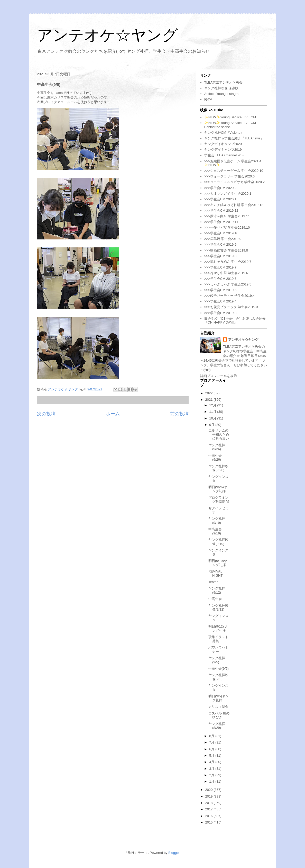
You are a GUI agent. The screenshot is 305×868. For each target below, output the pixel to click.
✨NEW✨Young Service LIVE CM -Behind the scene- (231, 125)
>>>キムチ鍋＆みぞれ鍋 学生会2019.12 (234, 205)
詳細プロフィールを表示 (219, 376)
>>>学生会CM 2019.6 (220, 279)
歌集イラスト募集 (218, 639)
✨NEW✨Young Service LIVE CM (230, 117)
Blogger (174, 853)
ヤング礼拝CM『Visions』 (224, 133)
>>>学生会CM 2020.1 (220, 199)
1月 (212, 781)
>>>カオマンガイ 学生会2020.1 (228, 194)
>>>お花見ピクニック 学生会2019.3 (231, 307)
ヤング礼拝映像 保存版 (221, 88)
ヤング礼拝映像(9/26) (218, 468)
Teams (213, 582)
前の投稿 (179, 414)
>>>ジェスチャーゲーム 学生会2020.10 (234, 171)
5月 (212, 755)
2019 (210, 796)
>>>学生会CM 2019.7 (220, 267)
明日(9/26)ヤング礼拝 (218, 489)
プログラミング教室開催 (219, 500)
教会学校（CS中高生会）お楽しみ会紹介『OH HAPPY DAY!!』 (235, 321)
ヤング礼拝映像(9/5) (218, 677)
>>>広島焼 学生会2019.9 (223, 239)
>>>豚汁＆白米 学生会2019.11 (227, 216)
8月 (212, 736)
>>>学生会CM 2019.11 (221, 222)
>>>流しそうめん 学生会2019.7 (228, 262)
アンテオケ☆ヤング (107, 35)
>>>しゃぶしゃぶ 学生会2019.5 (228, 284)
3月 (212, 769)
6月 (212, 749)
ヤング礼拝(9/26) (217, 447)
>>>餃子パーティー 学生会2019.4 (229, 296)
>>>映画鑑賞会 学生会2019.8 (226, 250)
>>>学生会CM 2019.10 (221, 233)
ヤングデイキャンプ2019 (223, 150)
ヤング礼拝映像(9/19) (218, 542)
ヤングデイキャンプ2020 (223, 144)
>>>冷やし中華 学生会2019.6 (226, 273)
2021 (210, 400)
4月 (212, 762)
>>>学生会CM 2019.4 (220, 301)
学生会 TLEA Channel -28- (224, 155)
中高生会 (215, 599)
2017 (210, 809)
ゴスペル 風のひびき (219, 715)
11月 (213, 412)
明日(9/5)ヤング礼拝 (219, 698)
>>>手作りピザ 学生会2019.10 (227, 227)
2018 (210, 803)
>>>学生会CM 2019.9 (220, 244)
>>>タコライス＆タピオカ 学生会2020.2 (234, 182)
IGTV (208, 99)
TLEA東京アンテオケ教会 (224, 82)
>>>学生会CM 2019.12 (221, 211)
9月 (212, 425)
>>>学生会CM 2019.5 (220, 290)
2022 (210, 393)
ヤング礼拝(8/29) (217, 726)
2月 (212, 775)
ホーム (113, 414)
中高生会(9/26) (215, 458)
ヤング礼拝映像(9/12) (218, 608)
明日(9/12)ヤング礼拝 (218, 628)
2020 (210, 790)
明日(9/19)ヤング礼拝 (218, 563)
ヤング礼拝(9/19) (217, 521)
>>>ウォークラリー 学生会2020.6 (229, 176)
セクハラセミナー (218, 510)
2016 (210, 816)
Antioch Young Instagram (223, 94)
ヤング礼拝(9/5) (217, 660)
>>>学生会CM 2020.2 (220, 188)
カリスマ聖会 (218, 707)
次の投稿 (46, 414)
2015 (210, 822)
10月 (213, 418)
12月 (213, 405)
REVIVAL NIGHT (215, 573)
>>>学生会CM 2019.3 (220, 313)
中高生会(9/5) (219, 669)
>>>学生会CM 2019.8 (220, 256)
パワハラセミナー (218, 650)
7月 (212, 742)
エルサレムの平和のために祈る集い (219, 434)
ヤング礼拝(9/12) (217, 590)
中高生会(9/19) (215, 531)
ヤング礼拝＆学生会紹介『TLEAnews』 (234, 138)
